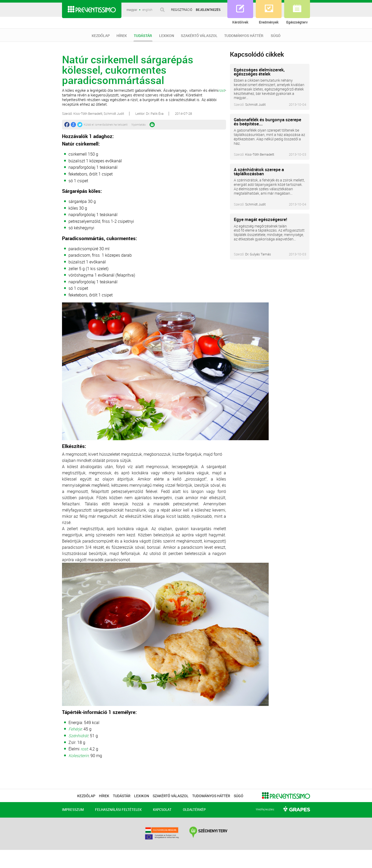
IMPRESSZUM (73, 810)
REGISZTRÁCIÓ (182, 10)
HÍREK (122, 36)
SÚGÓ (276, 36)
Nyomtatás (139, 124)
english (147, 10)
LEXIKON (167, 36)
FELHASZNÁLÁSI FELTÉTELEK (118, 810)
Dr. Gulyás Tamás (258, 254)
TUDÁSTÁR (143, 38)
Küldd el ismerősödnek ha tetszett (106, 124)
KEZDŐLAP (101, 36)
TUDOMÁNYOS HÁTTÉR (244, 36)
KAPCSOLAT (162, 810)
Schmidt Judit (255, 104)
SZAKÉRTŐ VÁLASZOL (199, 36)
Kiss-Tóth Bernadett (260, 154)
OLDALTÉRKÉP (194, 810)
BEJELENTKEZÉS (208, 10)
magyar (132, 10)
